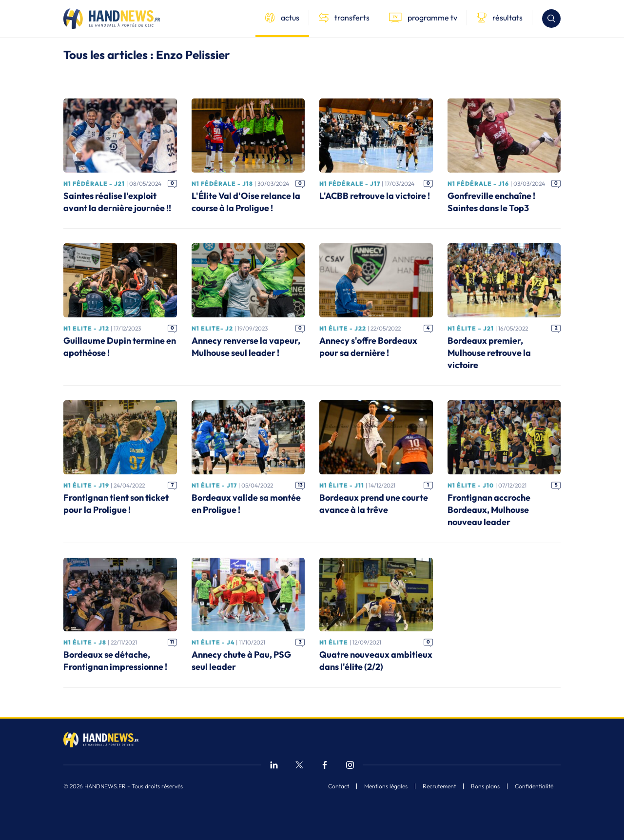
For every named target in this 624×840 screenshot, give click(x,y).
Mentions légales (386, 786)
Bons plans (485, 786)
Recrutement (439, 786)
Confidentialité (534, 786)
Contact (339, 786)
